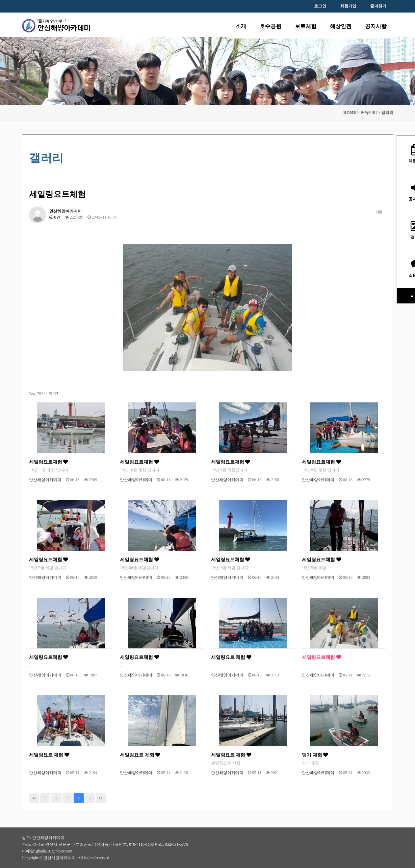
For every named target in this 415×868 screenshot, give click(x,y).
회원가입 (348, 6)
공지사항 (376, 26)
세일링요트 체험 (231, 657)
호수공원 (270, 26)
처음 (34, 798)
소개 (241, 26)
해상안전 (341, 26)
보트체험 (306, 26)
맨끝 (101, 798)
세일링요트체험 (49, 462)
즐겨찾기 (378, 6)
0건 (55, 217)
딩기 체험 (315, 755)
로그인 (320, 6)
